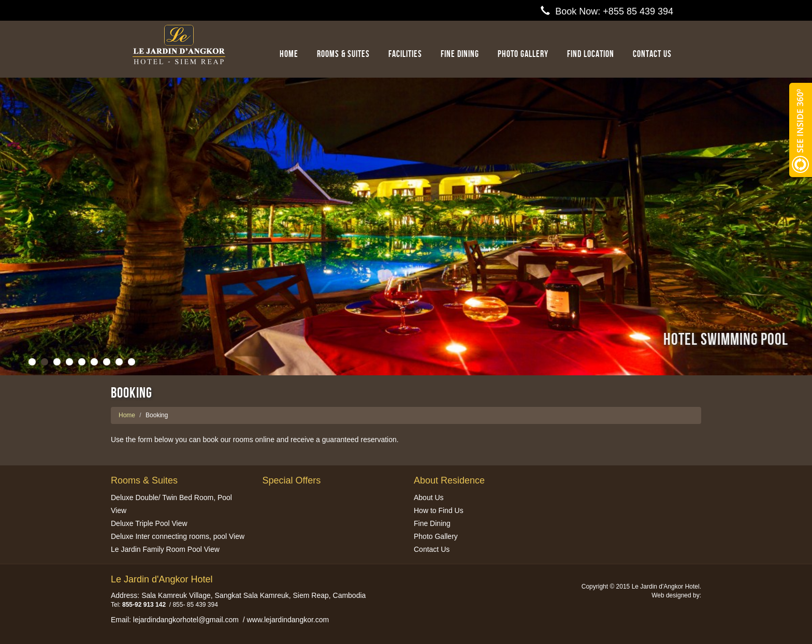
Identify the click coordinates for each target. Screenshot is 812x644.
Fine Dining (460, 54)
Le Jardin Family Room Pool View (165, 549)
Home (289, 54)
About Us (429, 497)
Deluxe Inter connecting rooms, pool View (178, 536)
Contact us (652, 54)
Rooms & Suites (343, 54)
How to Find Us (439, 510)
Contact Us (432, 549)
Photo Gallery (523, 54)
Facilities (405, 54)
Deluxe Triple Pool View (149, 523)
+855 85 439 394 (638, 11)
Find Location (591, 54)
